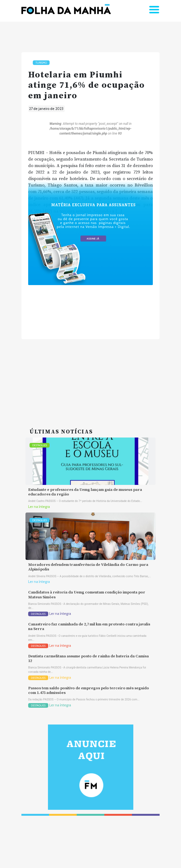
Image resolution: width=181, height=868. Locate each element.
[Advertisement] (90, 377)
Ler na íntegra (39, 507)
